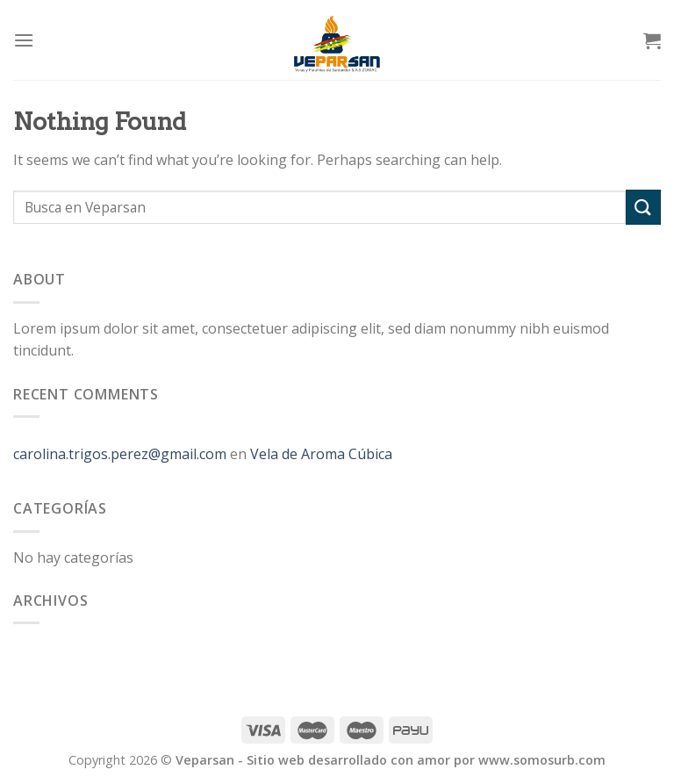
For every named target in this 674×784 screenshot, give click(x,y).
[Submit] (643, 207)
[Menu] (24, 40)
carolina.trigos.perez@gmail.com (120, 454)
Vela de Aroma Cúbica (321, 454)
